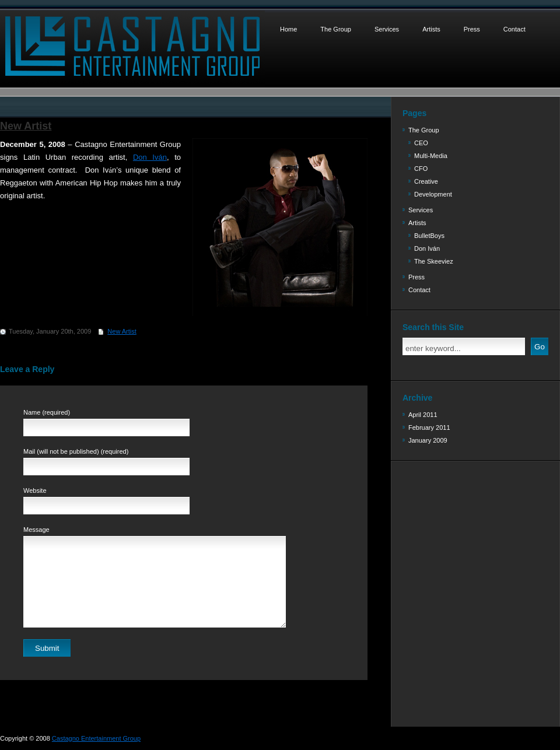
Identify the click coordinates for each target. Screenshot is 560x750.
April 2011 (423, 415)
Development (433, 194)
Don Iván (427, 248)
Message (36, 530)
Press (472, 29)
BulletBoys (429, 236)
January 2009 (428, 440)
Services (387, 29)
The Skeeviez (434, 261)
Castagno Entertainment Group (96, 738)
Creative (426, 181)
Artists (431, 29)
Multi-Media (431, 156)
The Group (336, 29)
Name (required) (47, 412)
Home (288, 29)
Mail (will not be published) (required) (76, 451)
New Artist (26, 126)
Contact (514, 29)
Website (35, 490)
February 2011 (429, 427)
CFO (421, 169)
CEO (421, 143)
